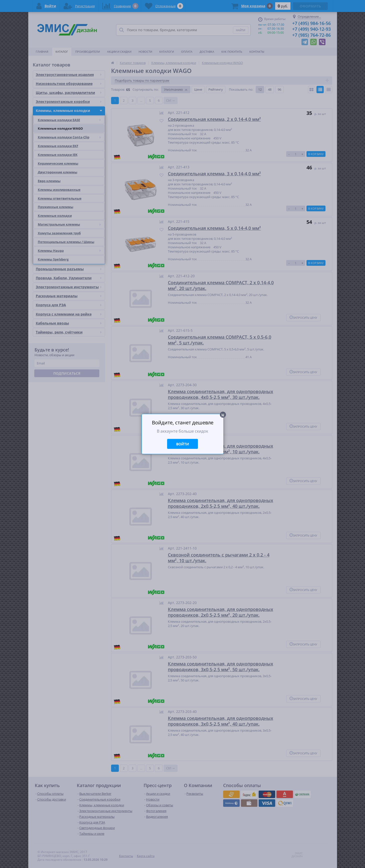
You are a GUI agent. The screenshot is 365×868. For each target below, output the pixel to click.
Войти (183, 444)
